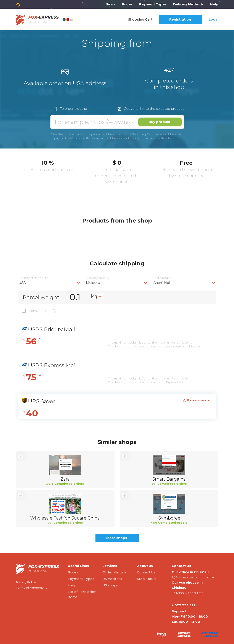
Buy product (160, 122)
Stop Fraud (146, 579)
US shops (110, 585)
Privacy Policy (26, 582)
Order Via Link (114, 572)
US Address (112, 579)
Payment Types (153, 4)
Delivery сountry (98, 278)
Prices (127, 4)
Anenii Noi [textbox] (162, 283)
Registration (180, 19)
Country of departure (33, 278)
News (111, 4)
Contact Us (146, 572)
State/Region (163, 278)
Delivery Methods (188, 4)
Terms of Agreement (31, 588)
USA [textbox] (22, 283)
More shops (117, 538)
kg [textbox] (94, 296)
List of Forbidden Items (82, 594)
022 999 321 (183, 605)
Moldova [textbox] (93, 283)
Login (214, 19)
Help (214, 4)
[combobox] (50, 283)
